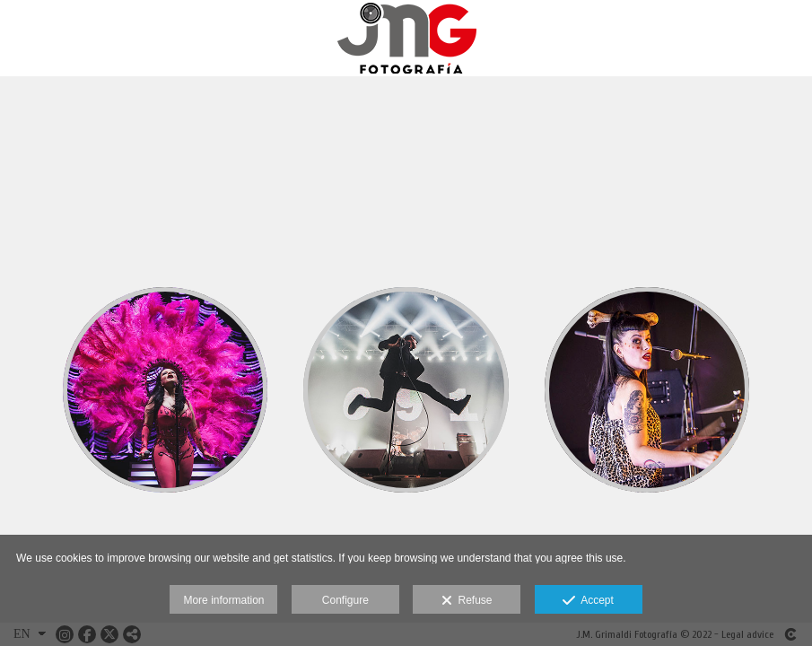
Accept (588, 601)
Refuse (467, 601)
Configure (345, 600)
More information (223, 600)
